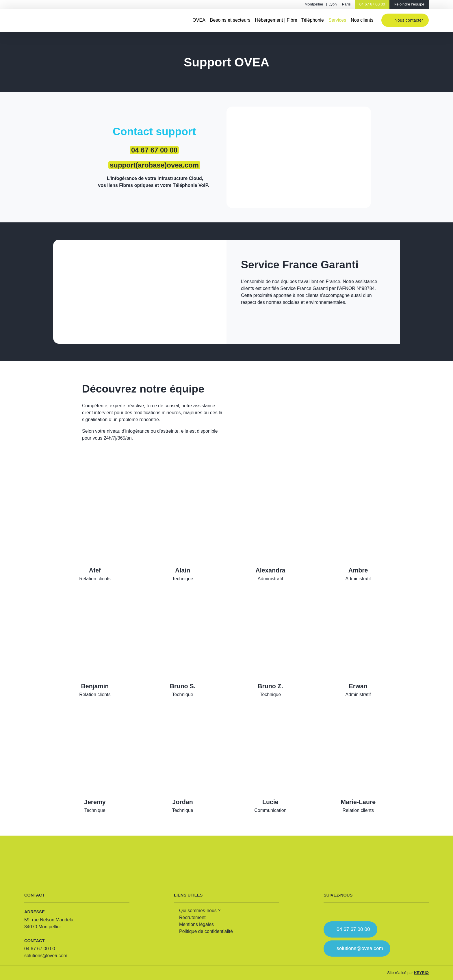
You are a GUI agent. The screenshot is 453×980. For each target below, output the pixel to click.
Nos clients (362, 20)
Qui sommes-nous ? (200, 911)
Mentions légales (196, 924)
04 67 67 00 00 (372, 4)
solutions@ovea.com (46, 956)
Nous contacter (409, 20)
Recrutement (192, 917)
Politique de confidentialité (206, 931)
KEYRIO (421, 973)
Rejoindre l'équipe (409, 4)
